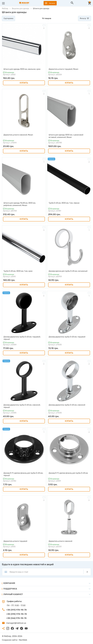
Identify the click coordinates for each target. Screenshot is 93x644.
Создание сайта (10, 640)
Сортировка (8, 18)
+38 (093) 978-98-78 (16, 610)
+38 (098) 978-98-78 (17, 614)
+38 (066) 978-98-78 (16, 618)
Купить (24, 83)
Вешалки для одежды (21, 9)
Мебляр (5, 9)
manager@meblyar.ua (16, 623)
